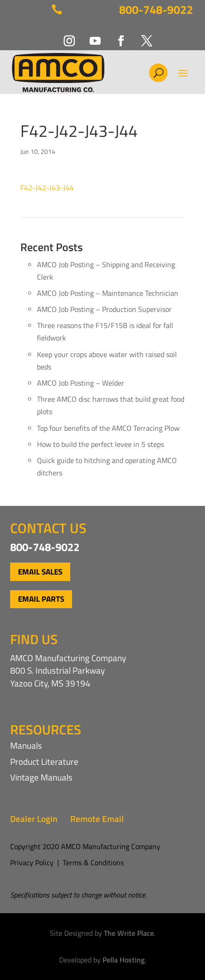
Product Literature (44, 761)
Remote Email (97, 819)
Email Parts (41, 599)
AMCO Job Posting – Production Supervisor (104, 309)
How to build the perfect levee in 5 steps (100, 444)
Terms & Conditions (93, 863)
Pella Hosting (124, 960)
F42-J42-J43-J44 (47, 188)
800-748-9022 (156, 10)
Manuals (26, 745)
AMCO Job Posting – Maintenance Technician (108, 293)
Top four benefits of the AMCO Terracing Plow (108, 428)
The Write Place (129, 933)
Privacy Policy (32, 863)
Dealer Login (34, 819)
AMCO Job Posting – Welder (81, 383)
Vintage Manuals (41, 777)
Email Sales (40, 572)
